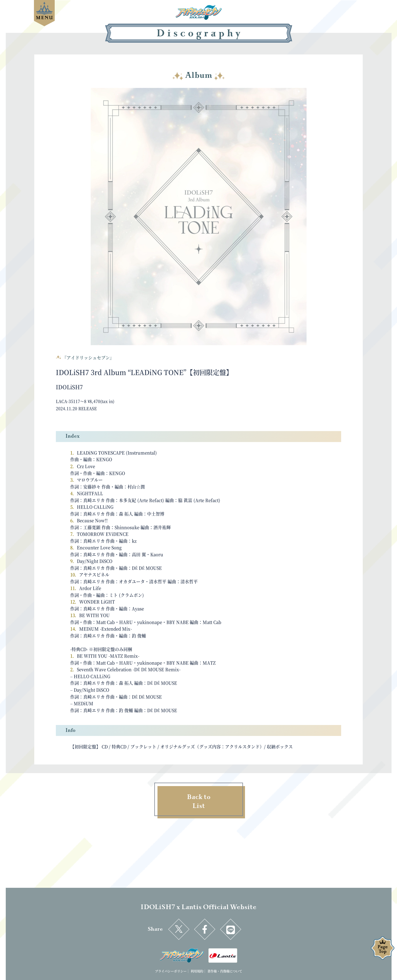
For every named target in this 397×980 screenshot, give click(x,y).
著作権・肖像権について (225, 971)
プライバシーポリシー (171, 971)
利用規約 (197, 971)
